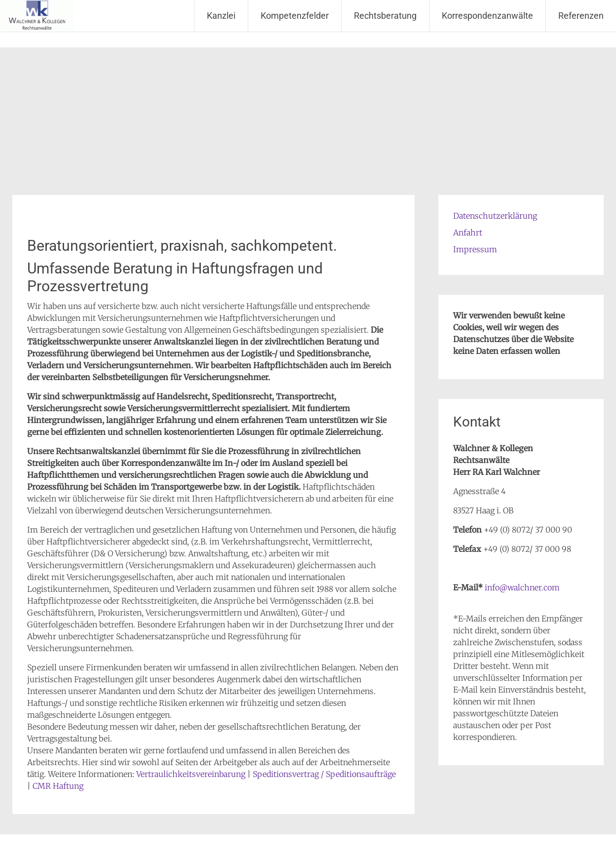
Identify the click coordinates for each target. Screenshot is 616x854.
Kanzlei (221, 16)
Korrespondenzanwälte (487, 16)
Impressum (475, 249)
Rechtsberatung (385, 16)
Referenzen (581, 16)
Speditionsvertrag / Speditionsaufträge (324, 774)
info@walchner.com (522, 587)
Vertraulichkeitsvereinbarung (191, 774)
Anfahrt (468, 233)
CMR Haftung (58, 786)
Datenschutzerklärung (495, 216)
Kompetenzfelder (295, 16)
